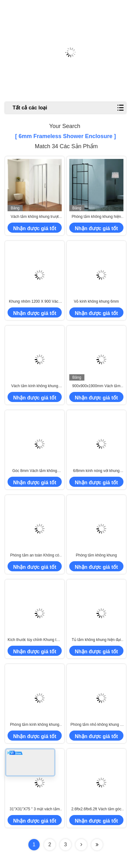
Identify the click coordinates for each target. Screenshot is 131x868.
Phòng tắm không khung (96, 555)
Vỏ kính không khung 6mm (96, 301)
